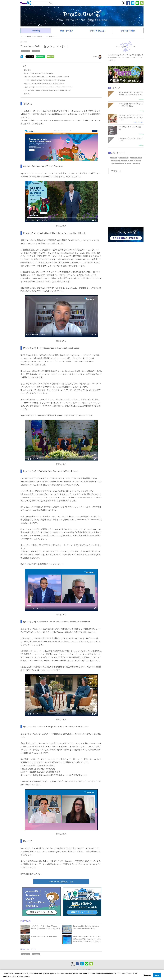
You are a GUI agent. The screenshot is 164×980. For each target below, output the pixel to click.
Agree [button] (157, 975)
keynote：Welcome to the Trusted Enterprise (39, 73)
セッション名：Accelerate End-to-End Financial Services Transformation (48, 87)
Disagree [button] (147, 975)
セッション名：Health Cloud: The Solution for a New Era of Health (47, 77)
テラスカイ (116, 171)
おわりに (27, 94)
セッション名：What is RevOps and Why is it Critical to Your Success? (48, 90)
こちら (64, 226)
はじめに (27, 70)
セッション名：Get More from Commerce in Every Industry (44, 84)
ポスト (30, 56)
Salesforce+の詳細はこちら (61, 882)
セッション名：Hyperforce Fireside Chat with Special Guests (44, 80)
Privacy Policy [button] (24, 976)
